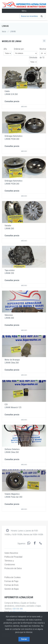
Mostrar (43, 49)
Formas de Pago (11, 581)
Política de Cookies (13, 577)
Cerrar (24, 639)
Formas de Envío (12, 585)
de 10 (42, 58)
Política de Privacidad (13, 557)
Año (5, 49)
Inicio (4, 31)
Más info (24, 107)
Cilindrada (33, 58)
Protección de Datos (13, 568)
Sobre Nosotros (11, 553)
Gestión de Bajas (12, 589)
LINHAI (13, 31)
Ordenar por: (19, 49)
